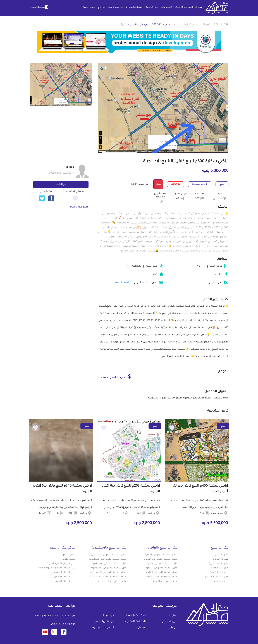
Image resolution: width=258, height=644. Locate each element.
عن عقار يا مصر (115, 7)
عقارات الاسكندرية (219, 564)
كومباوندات (167, 7)
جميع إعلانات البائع (79, 207)
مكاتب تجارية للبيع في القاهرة (161, 573)
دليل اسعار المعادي (65, 577)
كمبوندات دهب (221, 582)
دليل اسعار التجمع (65, 582)
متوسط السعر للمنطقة (116, 376)
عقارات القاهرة (221, 559)
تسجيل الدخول (39, 7)
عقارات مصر (222, 555)
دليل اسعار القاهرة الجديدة (61, 564)
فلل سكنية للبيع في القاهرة (162, 564)
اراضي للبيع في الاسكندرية (112, 582)
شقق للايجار (69, 559)
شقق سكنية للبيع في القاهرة (161, 555)
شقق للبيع (69, 555)
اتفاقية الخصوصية (103, 628)
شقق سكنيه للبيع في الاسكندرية (108, 555)
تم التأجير (61, 185)
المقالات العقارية (134, 7)
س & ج (101, 7)
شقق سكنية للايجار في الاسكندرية (108, 559)
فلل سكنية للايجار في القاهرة (162, 568)
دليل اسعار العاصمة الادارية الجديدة (56, 568)
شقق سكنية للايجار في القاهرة (161, 559)
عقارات (199, 7)
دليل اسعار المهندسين (63, 573)
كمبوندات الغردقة (219, 573)
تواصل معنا (89, 7)
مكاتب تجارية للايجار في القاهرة (161, 577)
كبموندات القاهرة (219, 568)
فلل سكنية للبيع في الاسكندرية (109, 564)
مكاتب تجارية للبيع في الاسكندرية (108, 573)
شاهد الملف (122, 283)
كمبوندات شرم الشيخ (217, 577)
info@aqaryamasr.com (46, 616)
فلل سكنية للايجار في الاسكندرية (109, 568)
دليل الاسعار (152, 7)
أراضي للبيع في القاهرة (165, 582)
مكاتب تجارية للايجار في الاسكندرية (108, 577)
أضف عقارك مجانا (184, 7)
